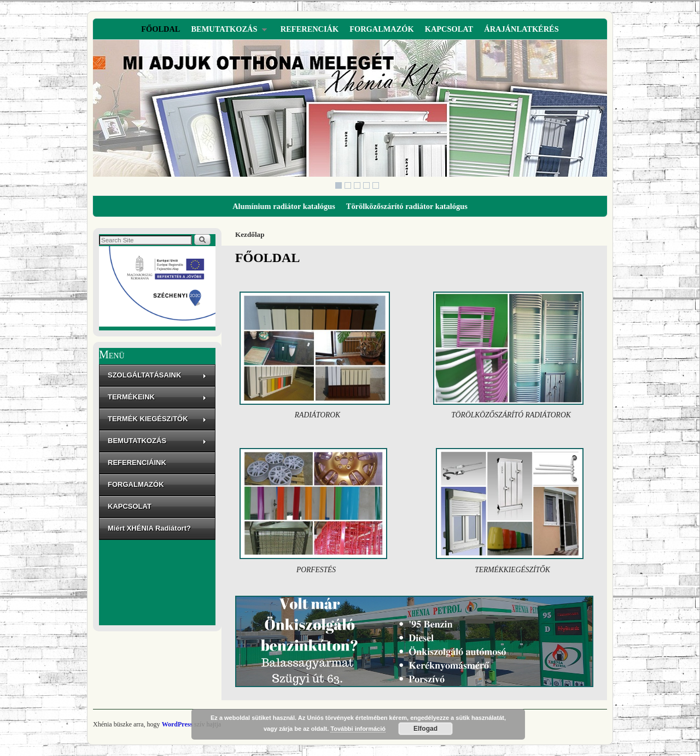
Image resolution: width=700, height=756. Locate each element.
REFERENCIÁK (310, 29)
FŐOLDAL (161, 29)
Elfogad (425, 729)
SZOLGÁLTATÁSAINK (157, 375)
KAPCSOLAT (449, 29)
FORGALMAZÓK (382, 29)
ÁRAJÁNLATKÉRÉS (521, 29)
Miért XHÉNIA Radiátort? (149, 528)
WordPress (177, 724)
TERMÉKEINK (157, 397)
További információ (358, 729)
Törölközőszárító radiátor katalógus (407, 206)
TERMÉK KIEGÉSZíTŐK (157, 419)
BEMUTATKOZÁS (226, 32)
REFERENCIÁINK (137, 463)
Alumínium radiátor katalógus (284, 206)
